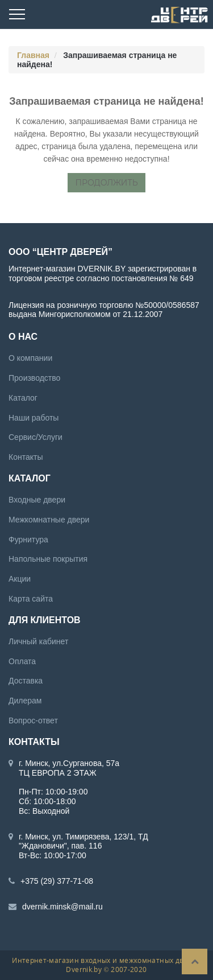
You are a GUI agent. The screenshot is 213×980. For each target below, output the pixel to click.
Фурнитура (28, 540)
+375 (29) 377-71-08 (57, 881)
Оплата (22, 661)
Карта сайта (31, 599)
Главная (33, 55)
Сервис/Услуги (35, 437)
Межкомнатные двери (49, 520)
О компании (30, 358)
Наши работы (34, 418)
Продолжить (106, 183)
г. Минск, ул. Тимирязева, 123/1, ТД (83, 837)
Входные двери (37, 500)
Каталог (23, 398)
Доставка (26, 681)
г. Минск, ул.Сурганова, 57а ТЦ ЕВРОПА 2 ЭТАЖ (69, 768)
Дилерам (25, 701)
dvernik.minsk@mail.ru (62, 907)
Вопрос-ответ (33, 720)
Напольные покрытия (48, 559)
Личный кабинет (38, 641)
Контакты (26, 457)
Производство (34, 378)
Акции (20, 579)
